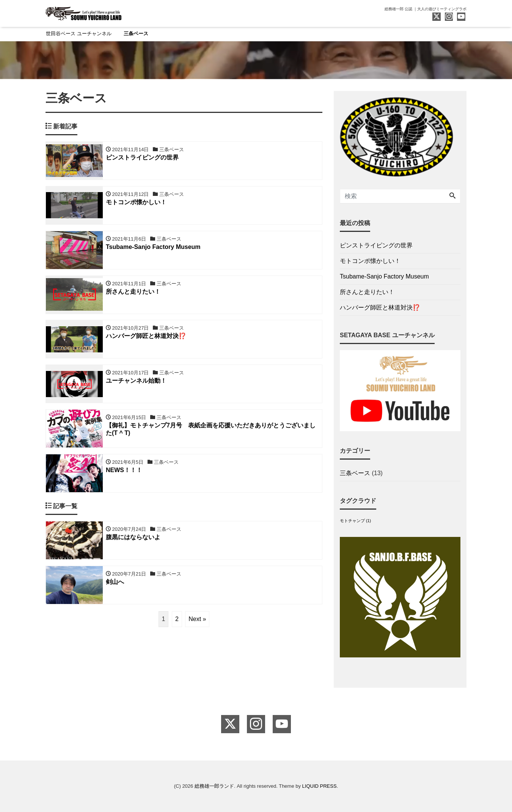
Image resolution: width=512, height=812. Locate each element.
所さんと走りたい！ (367, 292)
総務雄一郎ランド (214, 786)
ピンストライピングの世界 (376, 246)
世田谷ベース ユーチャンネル (79, 34)
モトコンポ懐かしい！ (370, 261)
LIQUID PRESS (320, 786)
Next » (197, 619)
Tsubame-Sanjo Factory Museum (384, 277)
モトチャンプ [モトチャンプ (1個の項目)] (355, 521)
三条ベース (136, 34)
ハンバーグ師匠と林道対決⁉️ (380, 308)
